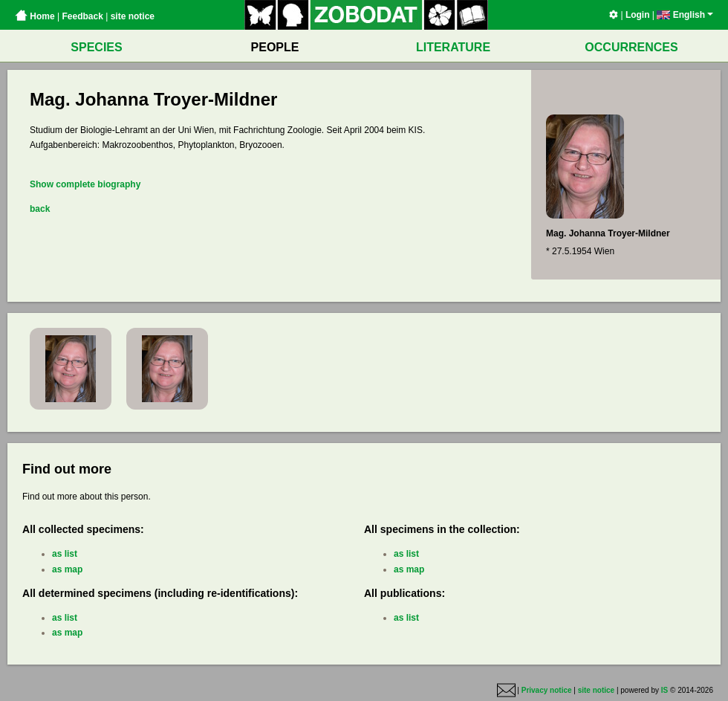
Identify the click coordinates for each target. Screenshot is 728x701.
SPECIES (96, 47)
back (40, 209)
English (685, 15)
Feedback (82, 16)
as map (67, 569)
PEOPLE (275, 47)
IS (664, 690)
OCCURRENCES (631, 47)
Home (35, 16)
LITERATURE (453, 47)
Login (638, 15)
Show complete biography (85, 184)
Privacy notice (547, 690)
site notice (133, 16)
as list (65, 554)
